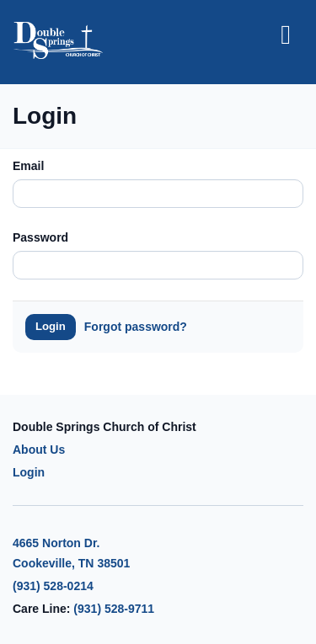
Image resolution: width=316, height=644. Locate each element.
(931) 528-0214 (53, 586)
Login (51, 326)
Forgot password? (136, 327)
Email (28, 166)
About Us (39, 450)
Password (40, 237)
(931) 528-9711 (114, 609)
